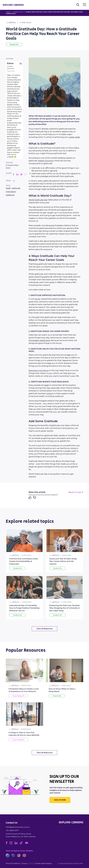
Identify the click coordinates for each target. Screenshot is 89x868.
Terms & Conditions (13, 863)
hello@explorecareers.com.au (18, 827)
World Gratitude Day (38, 200)
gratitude (16, 188)
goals (8, 188)
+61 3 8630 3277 (12, 830)
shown (50, 393)
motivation (11, 192)
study (38, 299)
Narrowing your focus (39, 370)
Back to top (76, 492)
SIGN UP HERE (60, 800)
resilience (10, 195)
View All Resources (45, 629)
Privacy (24, 863)
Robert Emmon (45, 161)
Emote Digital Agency (44, 863)
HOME (8, 12)
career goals (74, 137)
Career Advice (18, 12)
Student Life (14, 44)
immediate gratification (40, 340)
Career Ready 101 (18, 702)
